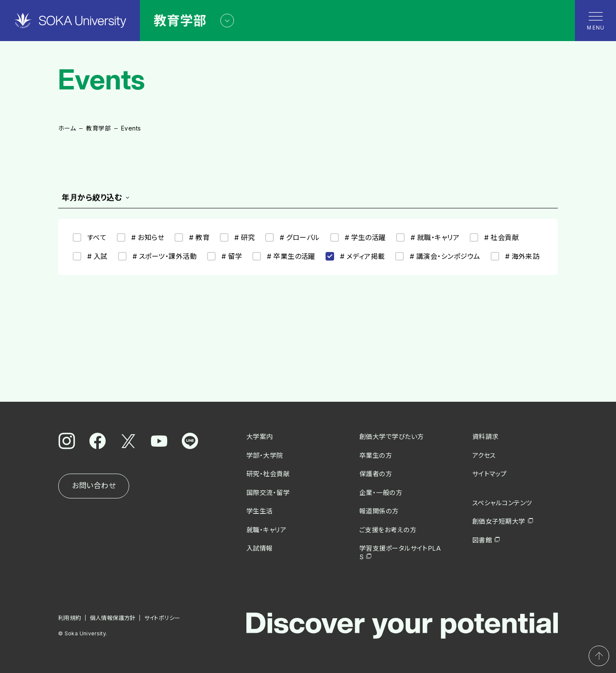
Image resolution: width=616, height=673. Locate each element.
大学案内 (260, 437)
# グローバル (292, 237)
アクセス (484, 455)
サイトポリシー (162, 618)
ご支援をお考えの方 (388, 530)
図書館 (482, 540)
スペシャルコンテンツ (502, 503)
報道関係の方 (379, 511)
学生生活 (260, 511)
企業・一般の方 (381, 493)
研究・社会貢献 (268, 474)
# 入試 (90, 256)
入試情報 (260, 548)
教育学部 (98, 128)
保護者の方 (376, 474)
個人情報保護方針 (113, 618)
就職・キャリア (266, 530)
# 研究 (237, 237)
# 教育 (192, 237)
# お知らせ (141, 237)
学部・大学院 (265, 455)
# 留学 (225, 256)
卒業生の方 (376, 455)
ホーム (67, 128)
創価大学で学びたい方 (392, 437)
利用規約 (70, 618)
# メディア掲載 (355, 256)
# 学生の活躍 (358, 237)
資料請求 (486, 437)
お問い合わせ (94, 486)
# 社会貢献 (494, 237)
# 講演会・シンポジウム (438, 256)
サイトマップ (490, 474)
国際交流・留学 (268, 493)
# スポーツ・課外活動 (157, 256)
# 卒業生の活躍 (284, 256)
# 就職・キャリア (428, 237)
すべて (90, 237)
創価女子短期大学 (499, 521)
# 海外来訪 (515, 256)
